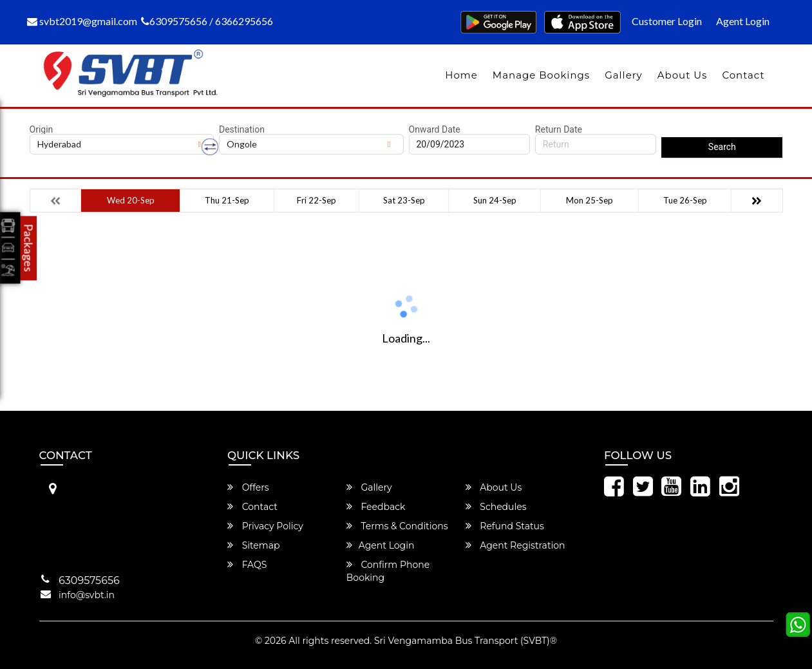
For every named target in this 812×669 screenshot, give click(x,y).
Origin (42, 129)
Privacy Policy (265, 526)
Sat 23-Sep (404, 200)
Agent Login (743, 21)
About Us (683, 75)
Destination (242, 129)
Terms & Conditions (397, 526)
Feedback (376, 507)
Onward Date (435, 129)
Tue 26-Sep (685, 200)
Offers (248, 487)
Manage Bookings (541, 75)
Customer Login (667, 21)
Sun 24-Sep (495, 200)
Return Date (559, 129)
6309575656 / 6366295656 (207, 21)
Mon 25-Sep (590, 200)
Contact (743, 75)
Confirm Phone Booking (388, 571)
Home (461, 75)
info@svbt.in (87, 595)
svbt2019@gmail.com (82, 21)
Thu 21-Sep (227, 200)
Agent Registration (515, 545)
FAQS (247, 565)
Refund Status (505, 526)
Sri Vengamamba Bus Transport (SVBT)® (466, 641)
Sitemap (253, 545)
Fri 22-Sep (316, 200)
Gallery (624, 75)
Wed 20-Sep (131, 200)
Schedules (496, 507)
